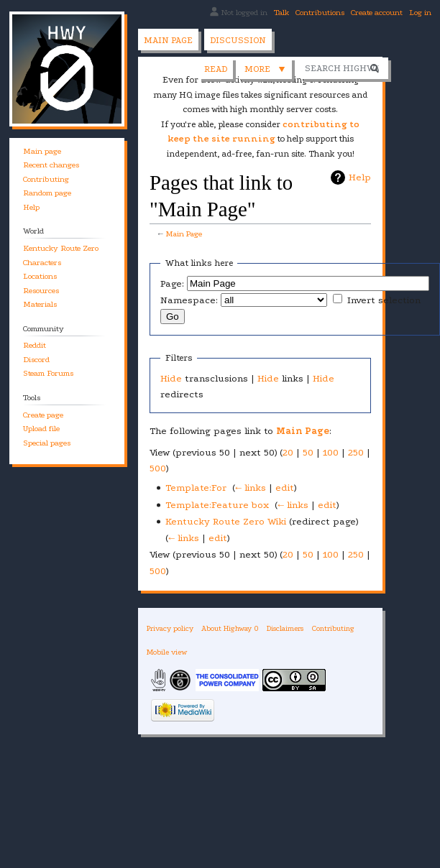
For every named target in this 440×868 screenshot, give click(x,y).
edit (285, 488)
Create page (43, 415)
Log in (420, 13)
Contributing (46, 179)
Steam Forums (48, 373)
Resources (41, 291)
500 (158, 468)
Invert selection (384, 300)
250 (356, 452)
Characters (42, 263)
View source (212, 69)
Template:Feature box (217, 505)
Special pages (47, 443)
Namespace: (189, 300)
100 (331, 452)
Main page (168, 40)
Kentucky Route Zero (61, 248)
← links (250, 488)
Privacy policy (170, 628)
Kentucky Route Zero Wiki (226, 521)
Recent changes (51, 165)
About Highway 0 (230, 628)
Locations (40, 276)
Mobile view (167, 652)
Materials (40, 304)
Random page (47, 193)
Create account (377, 13)
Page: (172, 283)
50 (308, 452)
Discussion (238, 40)
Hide (171, 378)
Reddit (35, 345)
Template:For (196, 488)
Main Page (184, 234)
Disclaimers (285, 628)
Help (360, 177)
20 (288, 452)
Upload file (41, 429)
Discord (36, 360)
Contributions (320, 13)
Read (152, 69)
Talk (281, 13)
